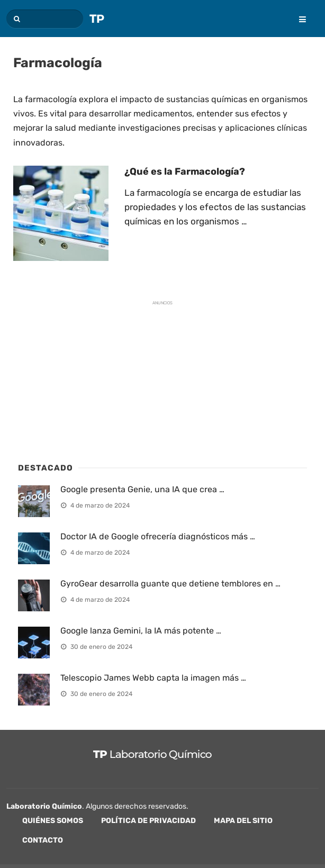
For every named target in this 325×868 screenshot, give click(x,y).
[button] (16, 19)
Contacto (43, 840)
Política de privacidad (148, 821)
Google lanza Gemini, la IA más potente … (141, 631)
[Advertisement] (97, 378)
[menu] (297, 12)
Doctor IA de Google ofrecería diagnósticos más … (158, 536)
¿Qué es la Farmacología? (185, 171)
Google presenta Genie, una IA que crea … (142, 489)
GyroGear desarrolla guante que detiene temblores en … (170, 584)
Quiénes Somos (53, 821)
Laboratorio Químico (44, 806)
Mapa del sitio (243, 821)
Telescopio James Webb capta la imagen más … (153, 678)
